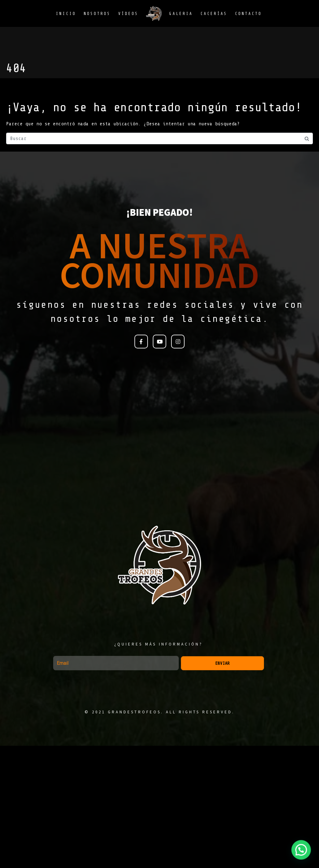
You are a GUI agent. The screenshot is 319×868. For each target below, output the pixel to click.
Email (54, 653)
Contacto (248, 14)
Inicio (66, 14)
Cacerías (214, 14)
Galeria (181, 14)
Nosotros (97, 14)
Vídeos (128, 14)
